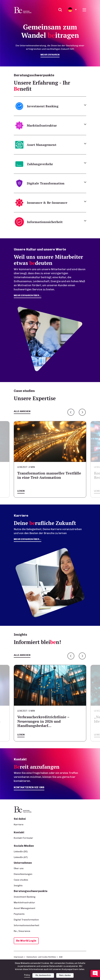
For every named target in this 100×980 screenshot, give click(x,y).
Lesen (21, 491)
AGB (61, 957)
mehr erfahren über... (28, 295)
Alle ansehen (22, 411)
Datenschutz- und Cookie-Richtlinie (41, 957)
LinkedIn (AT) (21, 857)
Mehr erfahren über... (28, 539)
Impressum (19, 957)
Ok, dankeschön (43, 975)
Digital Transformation (26, 920)
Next (82, 412)
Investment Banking (25, 897)
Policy (27, 975)
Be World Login (26, 941)
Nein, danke (65, 975)
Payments (19, 914)
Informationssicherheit (26, 925)
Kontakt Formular (23, 838)
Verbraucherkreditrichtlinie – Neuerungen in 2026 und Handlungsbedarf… (43, 721)
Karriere (19, 824)
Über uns (19, 868)
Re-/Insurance (22, 931)
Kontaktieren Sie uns (29, 787)
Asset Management (25, 908)
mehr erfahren (50, 55)
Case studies (21, 880)
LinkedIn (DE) (21, 851)
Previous (71, 412)
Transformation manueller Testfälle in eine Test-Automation (49, 475)
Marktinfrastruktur (24, 902)
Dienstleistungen (23, 874)
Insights (18, 885)
